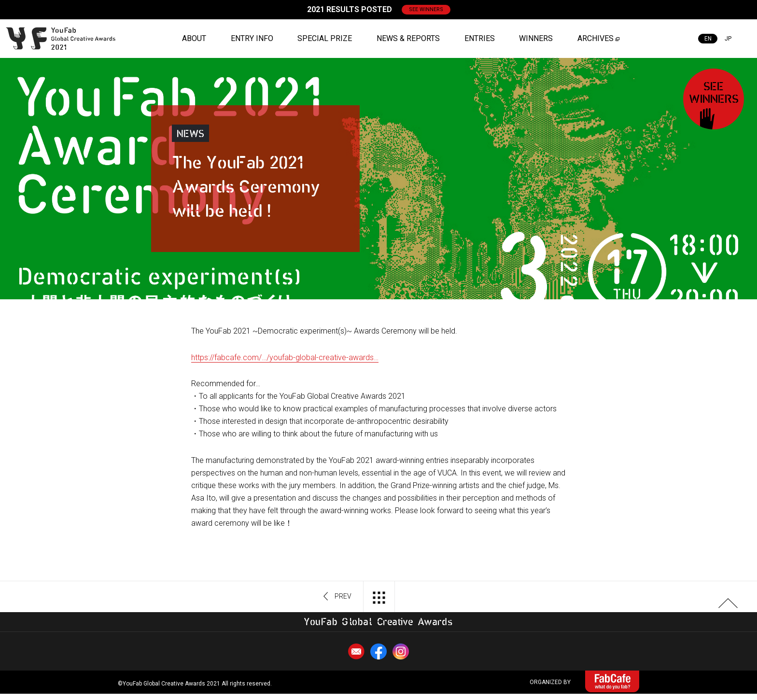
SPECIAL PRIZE (325, 38)
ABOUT (194, 38)
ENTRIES (480, 38)
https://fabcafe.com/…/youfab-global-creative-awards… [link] (285, 357)
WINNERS (536, 38)
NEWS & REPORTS (408, 38)
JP (728, 39)
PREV (338, 597)
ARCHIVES (596, 38)
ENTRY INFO (252, 38)
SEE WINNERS (426, 9)
